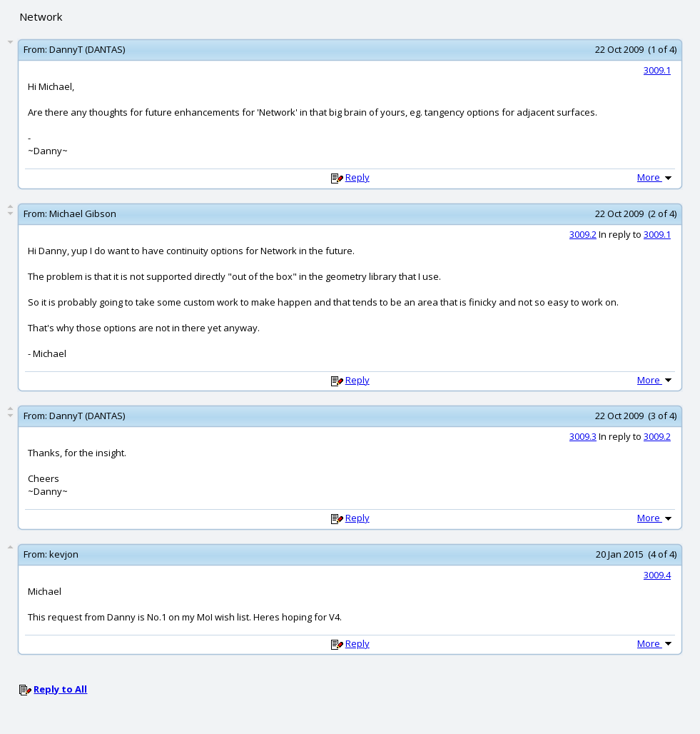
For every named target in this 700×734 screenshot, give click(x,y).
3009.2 (583, 234)
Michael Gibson (83, 213)
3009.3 (583, 436)
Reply (357, 177)
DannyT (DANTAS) (87, 49)
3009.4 (657, 575)
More (656, 177)
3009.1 (657, 70)
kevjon (64, 554)
